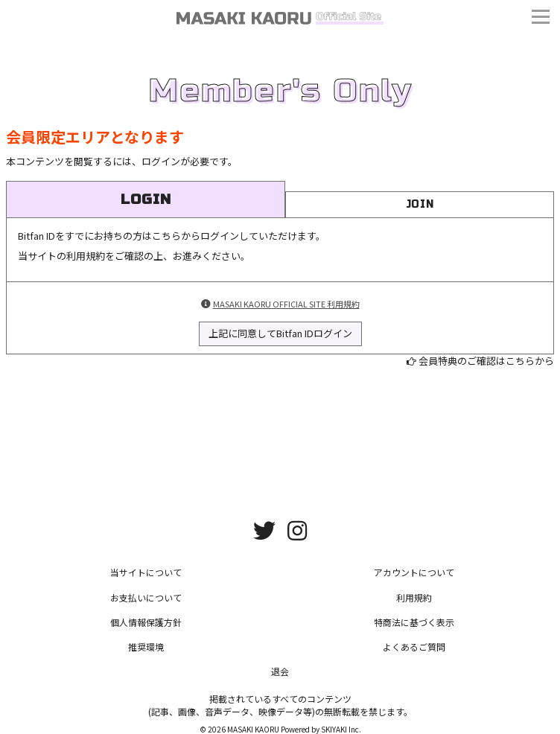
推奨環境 (146, 647)
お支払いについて (146, 597)
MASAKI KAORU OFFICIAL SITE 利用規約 (286, 304)
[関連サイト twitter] (264, 529)
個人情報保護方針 (146, 622)
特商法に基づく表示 (414, 622)
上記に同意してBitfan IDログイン (280, 333)
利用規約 (414, 597)
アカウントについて (414, 572)
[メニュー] (541, 19)
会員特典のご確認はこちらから (486, 361)
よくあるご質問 (414, 647)
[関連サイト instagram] (297, 529)
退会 (280, 671)
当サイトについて (146, 572)
